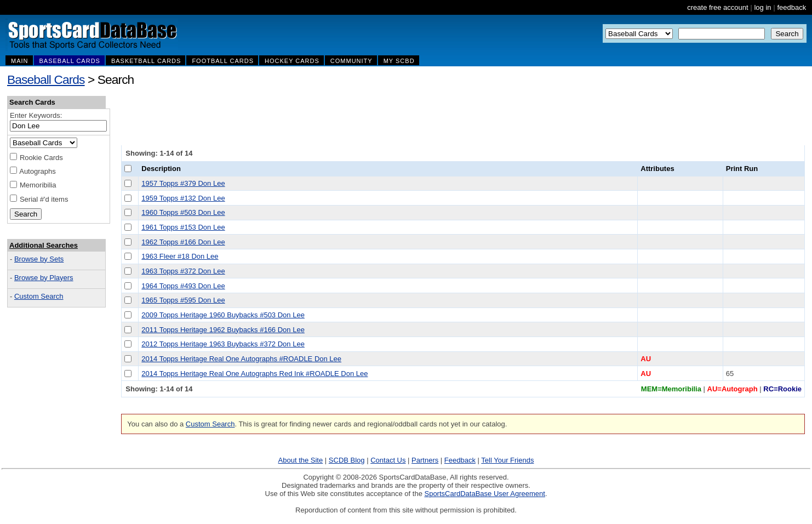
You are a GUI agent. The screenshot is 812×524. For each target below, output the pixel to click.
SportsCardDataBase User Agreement (484, 494)
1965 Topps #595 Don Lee (183, 300)
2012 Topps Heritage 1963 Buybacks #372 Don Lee (223, 344)
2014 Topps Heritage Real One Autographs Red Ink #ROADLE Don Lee (255, 374)
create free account (717, 7)
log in (762, 7)
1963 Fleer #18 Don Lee (180, 256)
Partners (425, 460)
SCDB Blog (347, 460)
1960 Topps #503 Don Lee (183, 212)
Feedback (460, 460)
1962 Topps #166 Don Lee (183, 242)
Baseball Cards (46, 79)
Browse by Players (44, 278)
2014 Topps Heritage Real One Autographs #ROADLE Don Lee (241, 359)
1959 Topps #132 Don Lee (183, 198)
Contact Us (388, 460)
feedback (791, 7)
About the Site (301, 460)
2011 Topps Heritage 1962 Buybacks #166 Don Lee (223, 330)
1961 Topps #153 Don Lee (183, 227)
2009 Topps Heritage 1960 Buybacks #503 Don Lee (223, 315)
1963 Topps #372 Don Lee (183, 271)
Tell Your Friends (507, 460)
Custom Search (39, 296)
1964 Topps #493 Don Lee (183, 286)
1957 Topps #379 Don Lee (183, 183)
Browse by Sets (39, 259)
